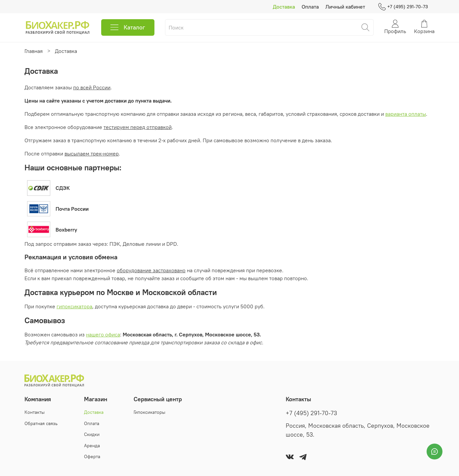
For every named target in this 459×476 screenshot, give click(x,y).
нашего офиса (103, 334)
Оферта (92, 456)
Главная (34, 51)
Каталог (128, 27)
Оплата (310, 7)
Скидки (92, 434)
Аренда (92, 446)
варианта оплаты (406, 114)
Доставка (284, 7)
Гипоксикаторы (149, 412)
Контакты (35, 412)
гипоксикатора (74, 306)
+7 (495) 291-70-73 (403, 7)
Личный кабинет (345, 7)
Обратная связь (41, 423)
